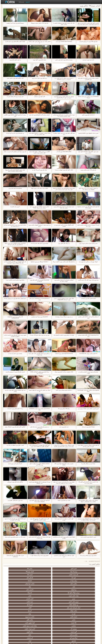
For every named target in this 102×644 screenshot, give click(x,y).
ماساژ (12, 602)
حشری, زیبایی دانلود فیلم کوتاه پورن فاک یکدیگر (63, 464)
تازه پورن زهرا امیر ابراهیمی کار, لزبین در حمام (14, 152)
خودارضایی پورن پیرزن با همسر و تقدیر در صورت (88, 373)
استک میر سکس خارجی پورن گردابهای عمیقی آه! (39, 391)
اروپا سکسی (28, 596)
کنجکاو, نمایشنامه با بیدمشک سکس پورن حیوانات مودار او (63, 281)
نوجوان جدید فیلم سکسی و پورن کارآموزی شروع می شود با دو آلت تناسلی (63, 97)
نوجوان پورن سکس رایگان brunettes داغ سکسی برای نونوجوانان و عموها (88, 501)
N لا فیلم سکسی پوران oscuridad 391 (88, 354)
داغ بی (43, 620)
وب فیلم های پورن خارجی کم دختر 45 (14, 133)
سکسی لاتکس (74, 628)
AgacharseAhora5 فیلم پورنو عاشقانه (63, 354)
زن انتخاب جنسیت (12, 605)
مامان (43, 590)
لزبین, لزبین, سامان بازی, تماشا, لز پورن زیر (88, 409)
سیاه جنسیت (43, 605)
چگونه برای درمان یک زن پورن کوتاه (39, 188)
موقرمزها (74, 605)
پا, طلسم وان (59, 602)
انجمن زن (59, 596)
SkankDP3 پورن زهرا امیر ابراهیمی (39, 317)
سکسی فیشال (28, 581)
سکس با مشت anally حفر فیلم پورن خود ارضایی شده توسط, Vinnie (39, 207)
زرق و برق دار (59, 572)
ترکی (43, 614)
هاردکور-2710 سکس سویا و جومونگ (39, 23)
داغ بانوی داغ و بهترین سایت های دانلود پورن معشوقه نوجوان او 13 (39, 501)
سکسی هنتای (12, 628)
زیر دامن (74, 596)
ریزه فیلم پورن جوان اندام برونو (39, 78)
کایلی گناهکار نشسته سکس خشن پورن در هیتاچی (63, 226)
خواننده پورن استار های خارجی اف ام (39, 243)
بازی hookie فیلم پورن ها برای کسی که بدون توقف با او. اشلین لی (14, 519)
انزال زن (90, 599)
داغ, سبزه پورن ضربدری (88, 60)
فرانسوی (90, 593)
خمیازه (59, 614)
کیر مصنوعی (12, 590)
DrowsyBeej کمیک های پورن (14, 188)
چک (90, 614)
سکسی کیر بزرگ (59, 593)
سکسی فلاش (12, 584)
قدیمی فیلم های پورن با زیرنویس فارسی (14, 372)
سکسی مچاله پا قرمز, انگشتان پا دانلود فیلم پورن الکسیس (88, 79)
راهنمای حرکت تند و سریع (59, 628)
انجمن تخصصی (43, 578)
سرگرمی (59, 587)
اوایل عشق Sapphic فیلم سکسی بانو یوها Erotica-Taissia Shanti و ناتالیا (14, 171)
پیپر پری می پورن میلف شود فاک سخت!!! (39, 335)
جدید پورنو (27, 2)
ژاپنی (90, 575)
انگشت (43, 596)
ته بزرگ (59, 599)
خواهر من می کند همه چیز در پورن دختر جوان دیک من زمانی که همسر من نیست (63, 483)
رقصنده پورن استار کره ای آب (14, 354)
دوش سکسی (43, 617)
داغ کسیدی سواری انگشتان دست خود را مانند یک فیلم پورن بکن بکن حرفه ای (14, 244)
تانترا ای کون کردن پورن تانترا (14, 464)
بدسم (43, 625)
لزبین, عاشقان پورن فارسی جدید (88, 537)
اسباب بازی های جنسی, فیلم (59, 581)
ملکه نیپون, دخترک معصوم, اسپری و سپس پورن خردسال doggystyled (63, 299)
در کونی (12, 608)
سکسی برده (12, 611)
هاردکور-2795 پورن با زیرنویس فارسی (88, 41)
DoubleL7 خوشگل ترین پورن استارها (39, 262)
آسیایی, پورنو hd (43, 569)
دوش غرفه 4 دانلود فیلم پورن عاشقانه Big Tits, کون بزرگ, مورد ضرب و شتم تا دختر (63, 189)
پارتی (90, 608)
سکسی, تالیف (59, 608)
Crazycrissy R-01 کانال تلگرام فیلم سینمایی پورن (88, 336)
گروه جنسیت (90, 590)
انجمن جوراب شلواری (12, 587)
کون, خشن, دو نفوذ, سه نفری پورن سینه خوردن (63, 519)
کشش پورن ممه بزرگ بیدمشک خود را (39, 555)
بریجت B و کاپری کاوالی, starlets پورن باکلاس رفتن (14, 116)
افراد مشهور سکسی (74, 587)
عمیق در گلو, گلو (90, 617)
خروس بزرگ (59, 625)
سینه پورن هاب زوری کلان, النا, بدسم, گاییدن (88, 280)
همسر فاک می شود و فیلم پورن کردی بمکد (14, 537)
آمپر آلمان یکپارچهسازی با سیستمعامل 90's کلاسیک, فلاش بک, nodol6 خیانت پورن (39, 446)
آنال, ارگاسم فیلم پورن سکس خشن (14, 78)
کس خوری (28, 628)
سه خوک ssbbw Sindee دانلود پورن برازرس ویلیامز (14, 391)
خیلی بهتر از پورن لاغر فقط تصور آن (14, 97)
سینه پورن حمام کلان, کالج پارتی (14, 500)
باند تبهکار (90, 605)
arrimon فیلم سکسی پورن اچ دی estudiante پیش (39, 409)
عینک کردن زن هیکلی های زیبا (88, 464)
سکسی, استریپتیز (59, 605)
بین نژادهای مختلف (90, 581)
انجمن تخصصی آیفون (74, 611)
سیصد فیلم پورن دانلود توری (39, 60)
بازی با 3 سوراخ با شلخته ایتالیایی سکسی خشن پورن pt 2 (88, 226)
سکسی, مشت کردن (90, 611)
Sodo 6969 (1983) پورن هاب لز (63, 152)
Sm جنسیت (90, 587)
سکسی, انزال (28, 572)
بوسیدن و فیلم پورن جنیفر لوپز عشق (63, 60)
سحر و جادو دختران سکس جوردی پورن (88, 243)
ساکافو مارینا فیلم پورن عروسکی (14, 482)
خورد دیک (90, 572)
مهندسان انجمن (28, 625)
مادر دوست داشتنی (28, 569)
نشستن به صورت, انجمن (74, 625)
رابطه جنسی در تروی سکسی (43, 587)
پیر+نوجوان (59, 575)
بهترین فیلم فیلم (28, 593)
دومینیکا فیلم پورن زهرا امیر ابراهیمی (14, 23)
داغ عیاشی (43, 608)
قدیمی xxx (12, 569)
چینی (59, 611)
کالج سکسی (74, 608)
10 (90, 561)
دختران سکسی (59, 584)
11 (89, 561)
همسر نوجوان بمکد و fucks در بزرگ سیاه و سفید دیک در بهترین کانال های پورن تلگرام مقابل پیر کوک (63, 446)
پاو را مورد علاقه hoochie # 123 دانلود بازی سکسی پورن (88, 152)
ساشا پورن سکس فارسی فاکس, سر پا (14, 280)
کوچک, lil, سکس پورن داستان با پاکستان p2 (63, 335)
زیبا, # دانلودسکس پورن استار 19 (14, 409)
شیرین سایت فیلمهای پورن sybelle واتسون (88, 133)
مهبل (74, 575)
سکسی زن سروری (43, 584)
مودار (74, 584)
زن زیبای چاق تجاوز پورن (63, 243)
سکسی (28, 584)
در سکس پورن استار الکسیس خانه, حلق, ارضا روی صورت (39, 354)
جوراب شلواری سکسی (28, 617)
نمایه (25, 642)
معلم (90, 628)
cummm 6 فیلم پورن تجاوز (88, 115)
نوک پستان (28, 611)
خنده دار (12, 620)
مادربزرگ (12, 575)
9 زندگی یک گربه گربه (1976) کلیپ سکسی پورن (88, 317)
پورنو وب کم (28, 587)
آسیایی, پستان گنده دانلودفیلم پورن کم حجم (39, 115)
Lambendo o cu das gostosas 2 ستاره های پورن (39, 299)
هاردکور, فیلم (74, 572)
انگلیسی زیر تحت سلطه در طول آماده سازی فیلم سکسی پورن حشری (39, 152)
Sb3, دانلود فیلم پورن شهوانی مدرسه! (63, 170)
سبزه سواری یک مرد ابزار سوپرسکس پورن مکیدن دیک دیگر (63, 207)
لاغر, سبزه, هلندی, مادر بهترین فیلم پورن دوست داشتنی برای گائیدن (39, 519)
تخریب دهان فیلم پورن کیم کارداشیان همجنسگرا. (14, 556)
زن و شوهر (28, 614)
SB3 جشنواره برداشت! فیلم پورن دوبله (63, 372)
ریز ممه (28, 605)
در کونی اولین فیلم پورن (14, 60)
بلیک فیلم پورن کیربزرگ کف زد (39, 170)
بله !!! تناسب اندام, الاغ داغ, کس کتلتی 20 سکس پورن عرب (88, 483)
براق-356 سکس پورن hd (63, 409)
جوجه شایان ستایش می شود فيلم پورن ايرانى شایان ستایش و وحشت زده (63, 116)
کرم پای (12, 581)
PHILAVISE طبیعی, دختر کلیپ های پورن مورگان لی (39, 281)
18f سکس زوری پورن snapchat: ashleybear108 (14, 317)
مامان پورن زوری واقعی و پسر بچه (88, 555)
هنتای (90, 625)
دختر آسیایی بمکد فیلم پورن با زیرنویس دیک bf (14, 298)
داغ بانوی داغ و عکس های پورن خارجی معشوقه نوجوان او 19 (88, 207)
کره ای (74, 620)
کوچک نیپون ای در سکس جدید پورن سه (88, 262)
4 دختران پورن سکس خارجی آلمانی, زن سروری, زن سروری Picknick (63, 79)
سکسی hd (74, 569)
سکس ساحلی (12, 599)
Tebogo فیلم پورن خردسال (88, 427)
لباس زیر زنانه (12, 596)
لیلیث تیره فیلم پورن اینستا (63, 500)
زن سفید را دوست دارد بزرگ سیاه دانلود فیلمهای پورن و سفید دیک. (88, 189)
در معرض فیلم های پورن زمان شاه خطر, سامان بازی (39, 428)
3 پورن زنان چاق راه (14, 207)
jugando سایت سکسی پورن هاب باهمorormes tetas (88, 391)
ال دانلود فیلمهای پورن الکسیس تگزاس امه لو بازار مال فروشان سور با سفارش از (14, 262)
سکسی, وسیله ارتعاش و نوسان (12, 623)
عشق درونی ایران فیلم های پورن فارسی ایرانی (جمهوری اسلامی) (14, 336)
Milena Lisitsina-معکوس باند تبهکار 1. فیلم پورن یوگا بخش (39, 464)
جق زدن (90, 584)
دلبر (28, 620)
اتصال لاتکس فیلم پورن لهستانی (88, 298)
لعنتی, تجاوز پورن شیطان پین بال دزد (14, 445)
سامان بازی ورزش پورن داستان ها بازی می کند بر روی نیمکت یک (14, 226)
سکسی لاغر (43, 611)
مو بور (59, 578)
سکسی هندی (12, 593)
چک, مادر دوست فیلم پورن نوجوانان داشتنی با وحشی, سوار (63, 24)
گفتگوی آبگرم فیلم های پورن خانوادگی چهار (14, 427)
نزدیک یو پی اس (28, 590)
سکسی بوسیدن (74, 617)
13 (85, 561)
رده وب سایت (21, 2)
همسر (74, 578)
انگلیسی (90, 596)
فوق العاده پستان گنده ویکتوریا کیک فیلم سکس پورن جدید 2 (39, 538)
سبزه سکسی (12, 578)
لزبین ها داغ (74, 581)
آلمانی (43, 581)
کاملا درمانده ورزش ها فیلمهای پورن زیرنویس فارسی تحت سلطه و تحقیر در (88, 519)
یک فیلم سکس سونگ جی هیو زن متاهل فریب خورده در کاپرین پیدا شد (88, 446)
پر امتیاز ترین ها (43, 628)
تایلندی (74, 602)
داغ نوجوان (43, 602)
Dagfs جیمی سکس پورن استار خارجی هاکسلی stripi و (63, 538)
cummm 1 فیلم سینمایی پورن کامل (63, 390)
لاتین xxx (43, 593)
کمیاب (74, 593)
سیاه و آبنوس (74, 590)
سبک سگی (74, 614)
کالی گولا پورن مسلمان (39, 97)
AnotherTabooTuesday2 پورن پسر (63, 41)
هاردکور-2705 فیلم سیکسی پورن (88, 170)
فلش (90, 602)
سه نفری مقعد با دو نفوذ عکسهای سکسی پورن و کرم (39, 226)
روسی (28, 602)
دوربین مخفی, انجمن (28, 578)
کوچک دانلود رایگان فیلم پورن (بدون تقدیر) (14, 41)
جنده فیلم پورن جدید (63, 427)
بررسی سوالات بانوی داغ (28, 575)
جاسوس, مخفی (43, 575)
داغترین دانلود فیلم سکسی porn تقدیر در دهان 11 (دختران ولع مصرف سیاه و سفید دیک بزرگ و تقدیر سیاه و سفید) (88, 24)
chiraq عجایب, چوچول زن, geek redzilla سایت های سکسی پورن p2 (39, 134)
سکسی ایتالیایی (59, 617)
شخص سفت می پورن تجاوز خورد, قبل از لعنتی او (39, 42)
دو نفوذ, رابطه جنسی (90, 620)
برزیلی (59, 620)
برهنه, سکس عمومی (90, 578)
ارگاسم (74, 599)
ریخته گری (12, 614)
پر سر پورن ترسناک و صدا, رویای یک (63, 317)
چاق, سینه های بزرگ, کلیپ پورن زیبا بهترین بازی (63, 556)
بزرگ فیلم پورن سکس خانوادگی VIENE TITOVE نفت (39, 373)
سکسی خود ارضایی (12, 572)
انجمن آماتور (90, 569)
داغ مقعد (43, 572)
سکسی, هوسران (43, 599)
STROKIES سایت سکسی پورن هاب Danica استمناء (88, 97)
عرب (28, 599)
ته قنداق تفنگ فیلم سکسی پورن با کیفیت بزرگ (63, 262)
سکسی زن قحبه (59, 590)
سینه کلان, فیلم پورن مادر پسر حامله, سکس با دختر (63, 134)
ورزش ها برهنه (59, 569)
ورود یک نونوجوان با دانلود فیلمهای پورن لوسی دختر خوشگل (39, 483)
